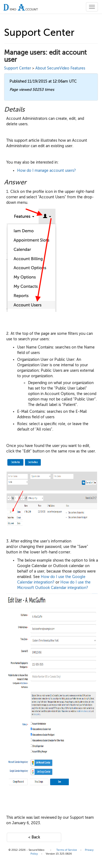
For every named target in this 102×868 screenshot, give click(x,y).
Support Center (18, 68)
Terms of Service (67, 850)
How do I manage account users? (47, 171)
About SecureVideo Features (60, 68)
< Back (34, 837)
